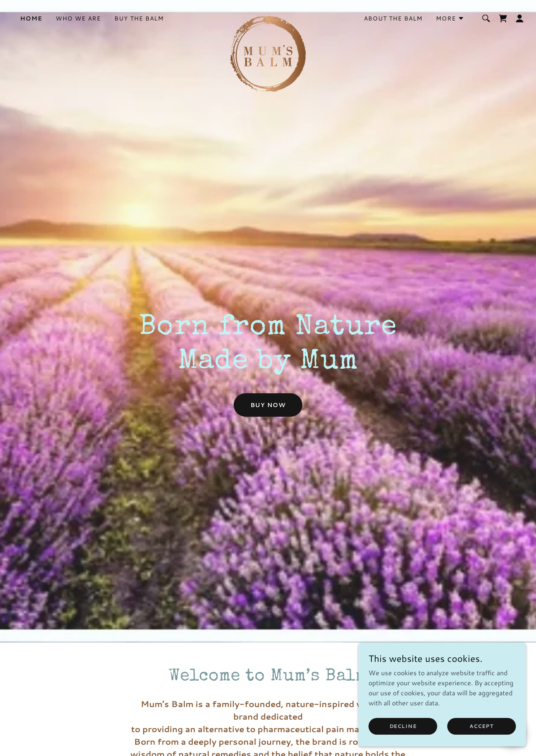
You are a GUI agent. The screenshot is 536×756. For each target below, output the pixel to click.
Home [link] (31, 18)
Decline (403, 726)
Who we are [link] (78, 18)
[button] (450, 18)
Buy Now (268, 405)
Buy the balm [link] (139, 18)
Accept (481, 726)
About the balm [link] (393, 18)
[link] (268, 17)
